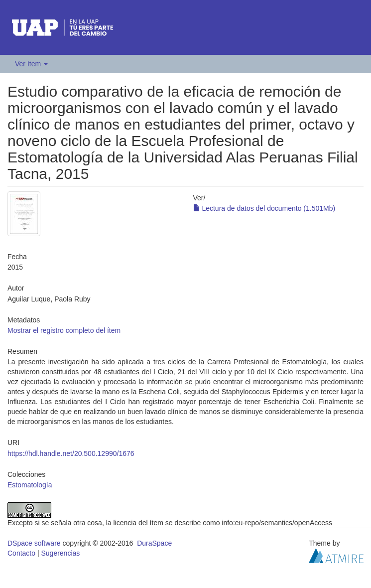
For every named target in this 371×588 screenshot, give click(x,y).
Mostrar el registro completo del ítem (64, 330)
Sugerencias (60, 553)
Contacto (21, 553)
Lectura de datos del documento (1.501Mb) (264, 208)
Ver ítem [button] (31, 64)
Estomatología (30, 485)
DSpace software (34, 543)
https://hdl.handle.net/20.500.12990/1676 (71, 453)
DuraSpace (154, 543)
